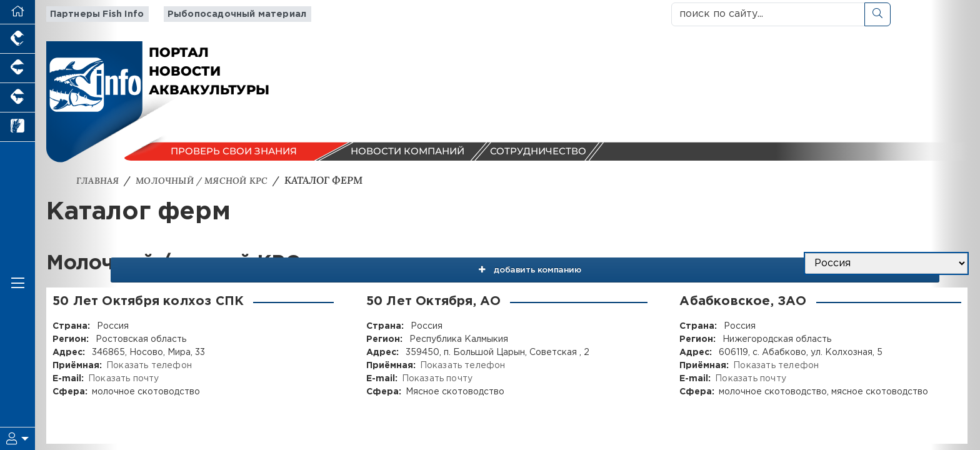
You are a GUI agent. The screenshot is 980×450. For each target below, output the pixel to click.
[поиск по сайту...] (768, 14)
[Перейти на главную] (17, 12)
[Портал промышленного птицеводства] (17, 39)
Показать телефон (148, 366)
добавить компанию (646, 264)
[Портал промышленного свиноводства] (17, 68)
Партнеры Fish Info (92, 14)
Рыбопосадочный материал (226, 14)
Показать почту (123, 379)
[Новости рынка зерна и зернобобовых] (17, 127)
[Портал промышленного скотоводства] (17, 98)
